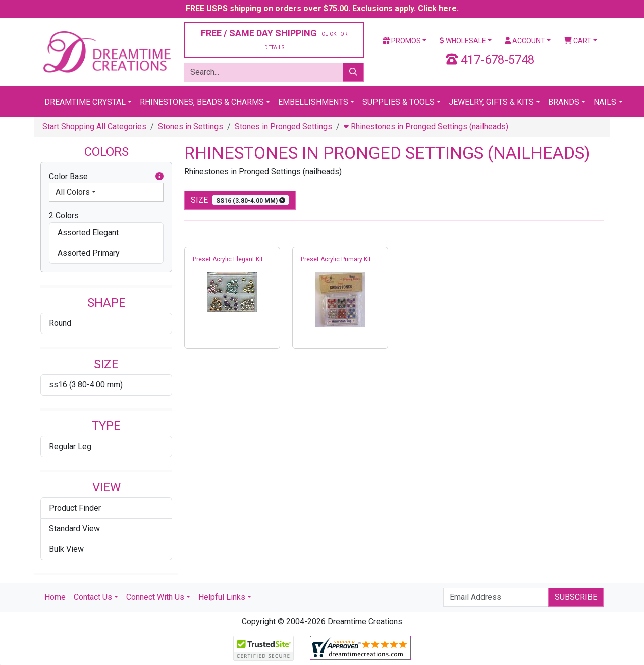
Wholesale (463, 41)
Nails (605, 102)
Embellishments (313, 102)
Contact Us (93, 597)
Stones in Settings (191, 126)
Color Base (106, 177)
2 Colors (64, 216)
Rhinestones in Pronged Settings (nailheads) (426, 126)
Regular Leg (70, 446)
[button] (159, 177)
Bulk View (66, 549)
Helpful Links (222, 597)
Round (60, 323)
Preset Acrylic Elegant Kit (228, 259)
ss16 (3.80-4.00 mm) (86, 385)
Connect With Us (155, 597)
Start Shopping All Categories (94, 126)
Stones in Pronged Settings (283, 126)
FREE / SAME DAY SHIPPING (274, 39)
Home (55, 597)
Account (525, 41)
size (240, 200)
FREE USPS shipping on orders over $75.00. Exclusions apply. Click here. (322, 8)
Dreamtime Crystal (85, 102)
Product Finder (75, 508)
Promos (402, 41)
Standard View (74, 529)
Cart (578, 41)
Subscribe (576, 597)
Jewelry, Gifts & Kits (491, 102)
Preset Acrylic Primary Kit (336, 259)
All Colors (73, 192)
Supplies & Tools (398, 102)
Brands (564, 102)
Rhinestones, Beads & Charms (202, 102)
